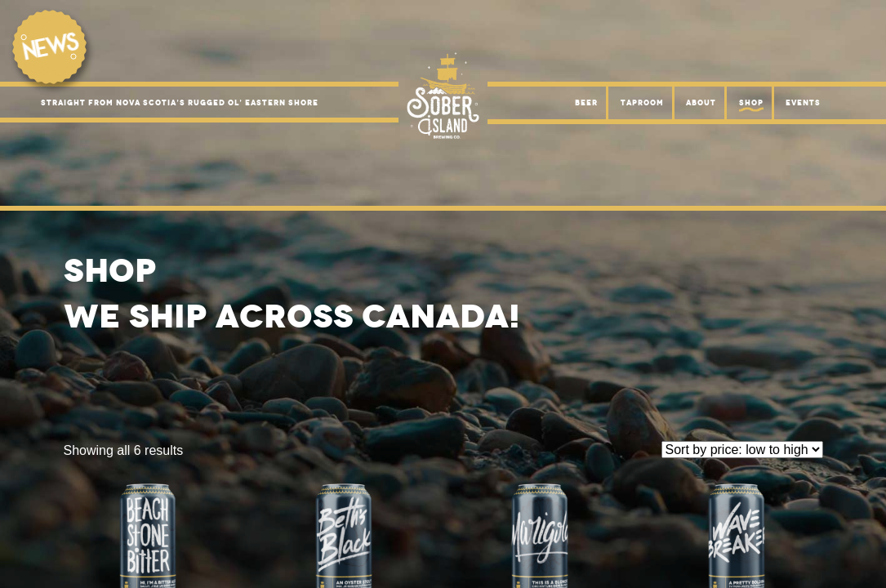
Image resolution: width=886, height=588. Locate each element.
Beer (586, 103)
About (701, 103)
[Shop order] (742, 450)
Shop (751, 103)
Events (803, 103)
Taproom (642, 103)
